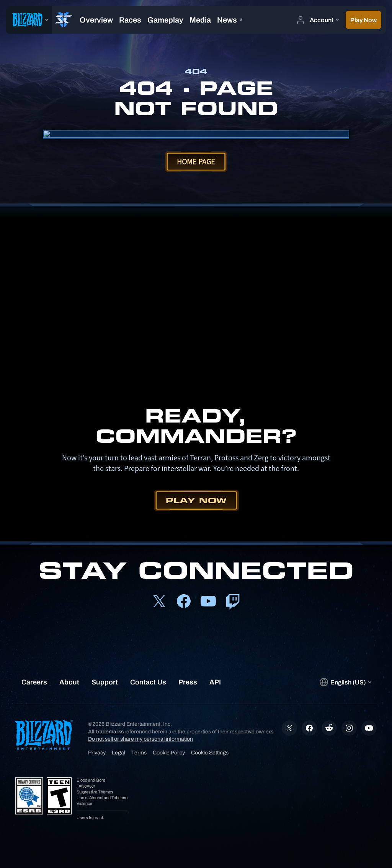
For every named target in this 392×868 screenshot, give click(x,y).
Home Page (196, 162)
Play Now (196, 500)
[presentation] (29, 20)
